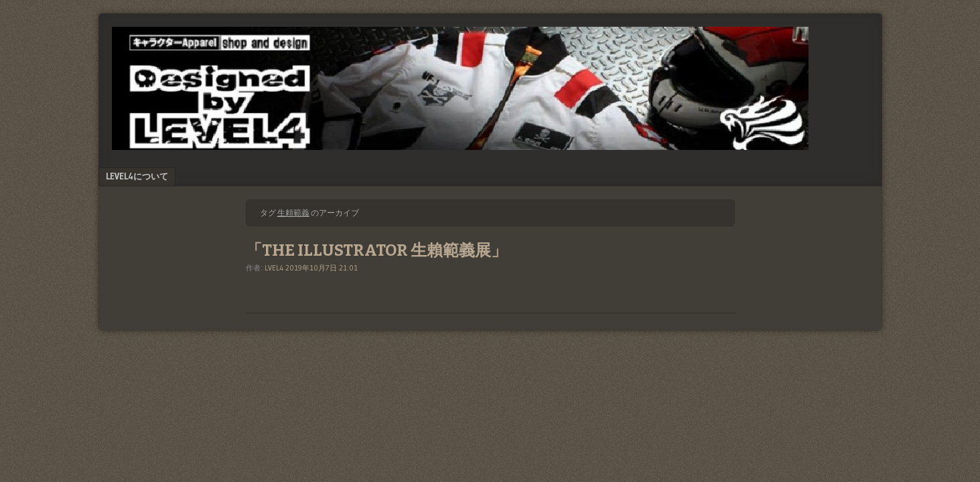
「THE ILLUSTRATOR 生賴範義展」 (376, 250)
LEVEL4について (137, 176)
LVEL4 (274, 268)
